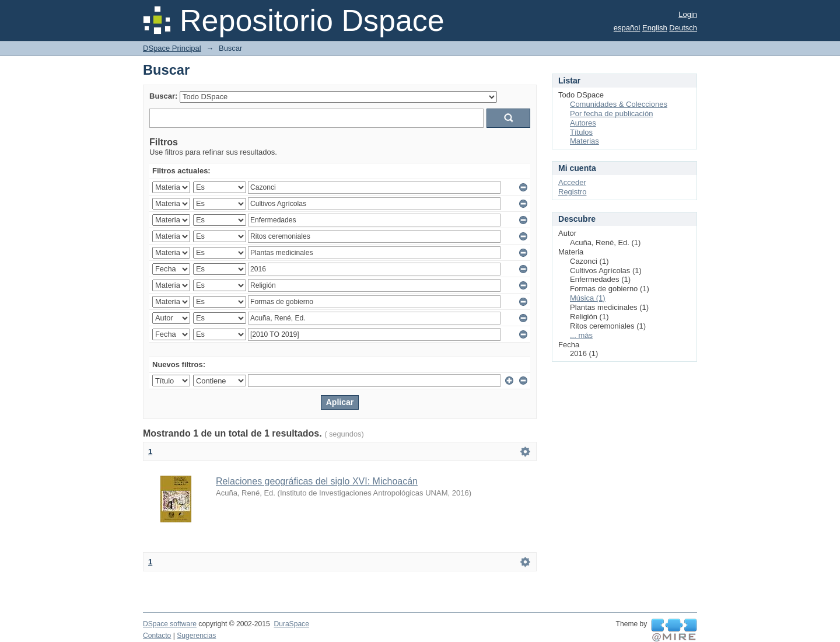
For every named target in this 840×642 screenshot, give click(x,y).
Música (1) (588, 298)
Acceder (572, 182)
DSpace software (170, 624)
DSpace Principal (172, 48)
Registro (572, 192)
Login (688, 14)
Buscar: (163, 96)
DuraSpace (291, 624)
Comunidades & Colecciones (619, 104)
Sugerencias (196, 636)
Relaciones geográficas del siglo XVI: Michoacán (317, 481)
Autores (583, 123)
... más (581, 335)
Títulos (581, 132)
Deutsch (683, 28)
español (627, 28)
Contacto (157, 636)
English (655, 28)
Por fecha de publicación (611, 114)
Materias (584, 141)
